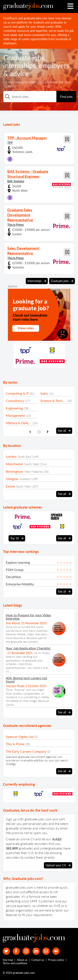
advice (19, 74)
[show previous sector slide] (30, 432)
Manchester (15, 464)
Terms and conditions (15, 963)
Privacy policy (56, 960)
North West (32, 464)
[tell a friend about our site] (46, 951)
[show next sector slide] (48, 432)
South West (23, 486)
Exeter (11, 486)
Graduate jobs (24, 58)
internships (20, 65)
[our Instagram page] (26, 951)
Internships (37, 281)
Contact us (38, 960)
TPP (10, 143)
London (11, 456)
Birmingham (15, 471)
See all (64, 431)
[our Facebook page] (16, 951)
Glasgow (12, 479)
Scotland (25, 479)
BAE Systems (16, 181)
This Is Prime (15, 225)
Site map (8, 960)
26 (5, 82)
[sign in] (56, 951)
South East (24, 457)
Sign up (11, 819)
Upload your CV (58, 865)
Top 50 (17, 538)
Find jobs (66, 97)
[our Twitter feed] (6, 951)
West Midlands (34, 472)
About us (22, 960)
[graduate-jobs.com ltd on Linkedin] (36, 951)
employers (54, 65)
